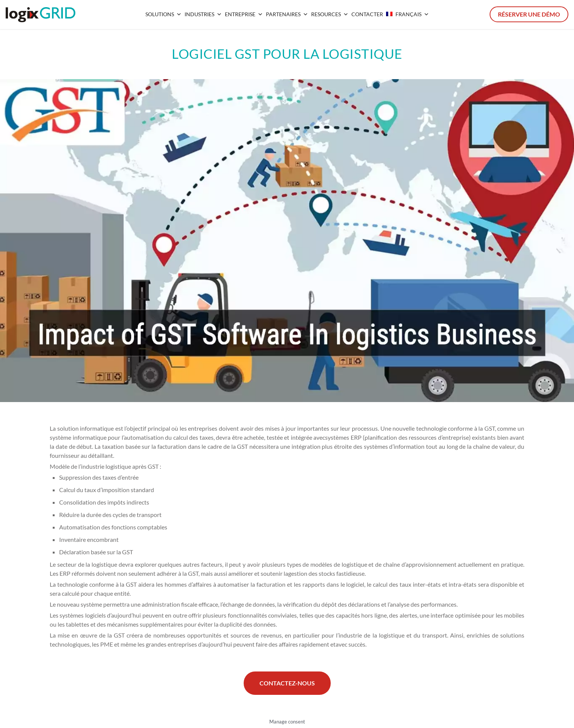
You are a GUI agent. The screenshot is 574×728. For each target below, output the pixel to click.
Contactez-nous (287, 683)
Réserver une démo (529, 14)
